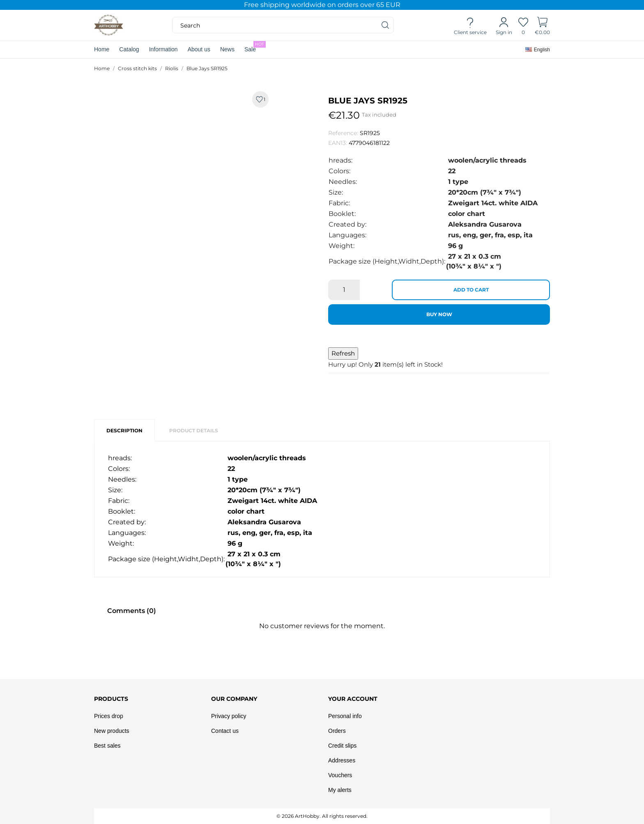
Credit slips (342, 746)
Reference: (343, 133)
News (227, 49)
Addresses (342, 760)
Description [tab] (124, 430)
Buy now (439, 314)
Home (102, 49)
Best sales (107, 746)
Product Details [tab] (194, 430)
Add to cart (471, 290)
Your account (353, 699)
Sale (255, 47)
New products (112, 731)
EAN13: (338, 143)
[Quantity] (344, 290)
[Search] (386, 25)
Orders (337, 731)
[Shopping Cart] (542, 25)
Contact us (225, 731)
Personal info (345, 716)
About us (199, 49)
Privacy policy (229, 716)
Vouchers (340, 775)
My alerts (340, 790)
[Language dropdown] (538, 50)
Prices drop (109, 716)
